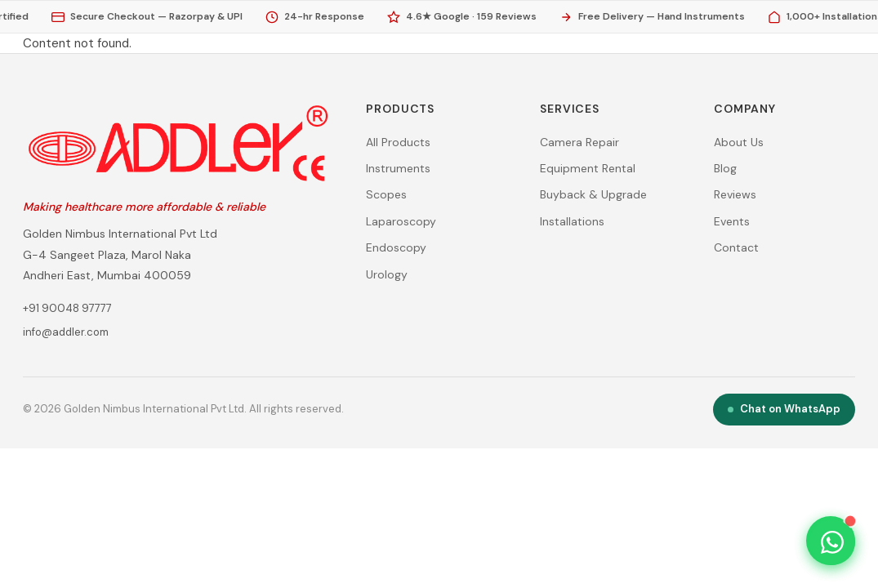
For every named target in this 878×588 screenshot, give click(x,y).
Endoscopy (396, 247)
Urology (387, 274)
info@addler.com (66, 332)
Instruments (398, 168)
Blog (725, 168)
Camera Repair (579, 142)
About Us (739, 142)
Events (732, 221)
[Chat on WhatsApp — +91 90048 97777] (832, 542)
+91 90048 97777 (67, 308)
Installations (572, 221)
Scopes (386, 194)
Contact (736, 247)
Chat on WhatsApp (784, 409)
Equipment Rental (588, 168)
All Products (398, 142)
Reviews (735, 194)
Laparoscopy (401, 221)
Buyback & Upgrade (593, 194)
